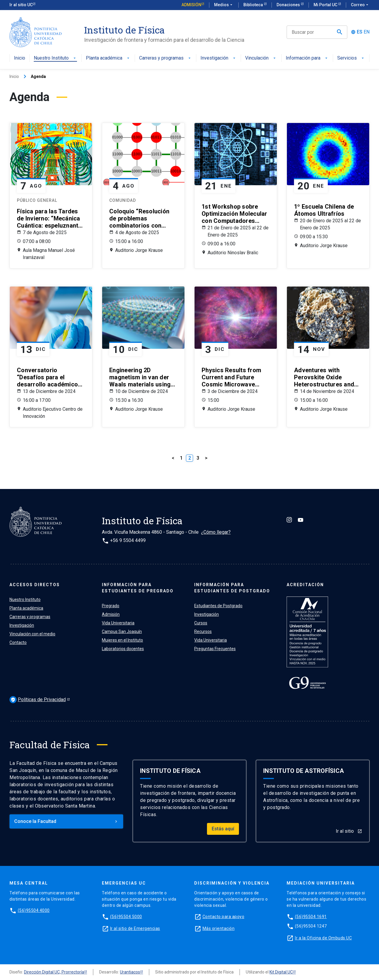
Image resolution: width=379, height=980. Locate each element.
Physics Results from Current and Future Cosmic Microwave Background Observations (231, 377)
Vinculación (261, 58)
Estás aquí (223, 829)
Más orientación (219, 928)
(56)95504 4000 (34, 910)
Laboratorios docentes (123, 649)
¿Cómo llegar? (216, 532)
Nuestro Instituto (55, 58)
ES (360, 32)
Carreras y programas (166, 58)
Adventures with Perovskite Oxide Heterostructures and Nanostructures (324, 377)
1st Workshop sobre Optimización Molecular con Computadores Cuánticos (235, 214)
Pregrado (111, 606)
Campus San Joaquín (122, 632)
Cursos (201, 623)
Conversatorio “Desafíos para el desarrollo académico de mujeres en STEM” (47, 377)
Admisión (191, 5)
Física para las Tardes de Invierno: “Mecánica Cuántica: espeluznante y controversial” (49, 218)
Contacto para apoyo (224, 917)
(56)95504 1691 (311, 917)
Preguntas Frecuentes (215, 649)
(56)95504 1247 (311, 926)
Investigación (219, 58)
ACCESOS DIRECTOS (35, 585)
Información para (307, 58)
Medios (224, 5)
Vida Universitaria (118, 623)
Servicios (351, 58)
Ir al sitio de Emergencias (135, 928)
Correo (360, 5)
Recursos (203, 632)
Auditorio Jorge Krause (139, 250)
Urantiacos (130, 972)
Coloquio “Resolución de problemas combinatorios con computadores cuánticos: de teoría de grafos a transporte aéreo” (141, 218)
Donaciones (289, 5)
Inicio (20, 58)
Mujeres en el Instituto (122, 640)
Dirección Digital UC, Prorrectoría (54, 972)
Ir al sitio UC (21, 5)
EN (367, 32)
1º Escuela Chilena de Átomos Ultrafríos (324, 210)
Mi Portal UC (326, 5)
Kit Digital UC (281, 972)
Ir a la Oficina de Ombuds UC (323, 938)
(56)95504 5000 (126, 917)
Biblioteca (254, 5)
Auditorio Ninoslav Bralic (233, 253)
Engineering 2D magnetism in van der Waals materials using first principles (140, 377)
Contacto (18, 642)
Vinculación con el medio (32, 634)
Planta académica (108, 58)
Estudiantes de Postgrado (218, 606)
